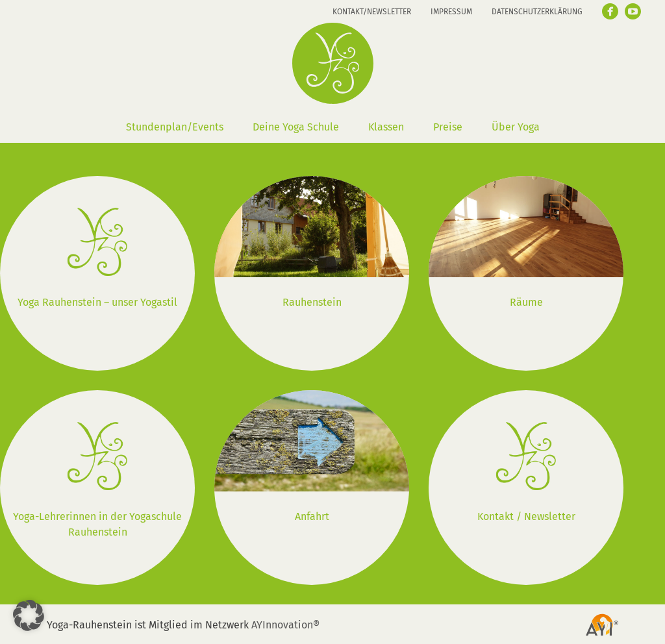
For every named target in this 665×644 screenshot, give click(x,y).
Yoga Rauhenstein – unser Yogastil (97, 302)
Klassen (386, 127)
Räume (526, 302)
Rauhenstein (312, 302)
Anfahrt (312, 516)
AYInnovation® (285, 625)
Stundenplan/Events (175, 127)
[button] (29, 615)
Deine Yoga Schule (296, 127)
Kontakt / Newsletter (526, 516)
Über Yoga (516, 127)
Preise (448, 127)
